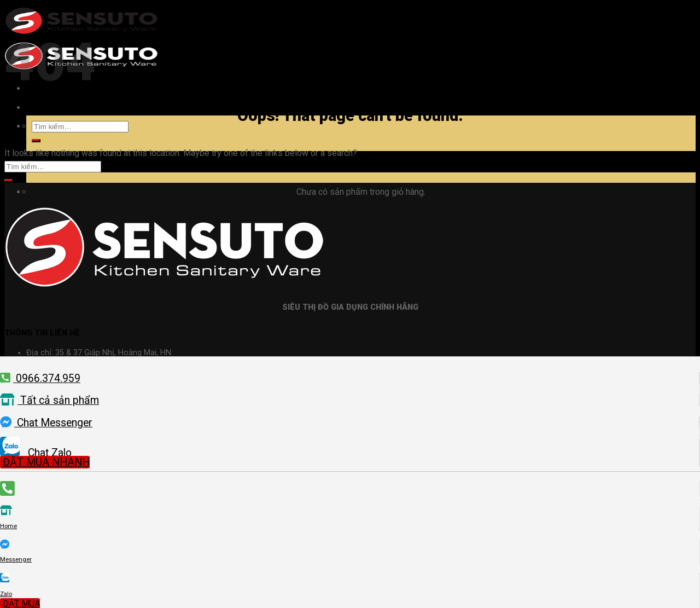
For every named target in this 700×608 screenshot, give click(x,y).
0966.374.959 (40, 378)
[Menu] (37, 108)
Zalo (6, 594)
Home (8, 526)
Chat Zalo (36, 453)
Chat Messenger (46, 423)
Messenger (16, 560)
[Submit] (36, 141)
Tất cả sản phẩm (49, 400)
